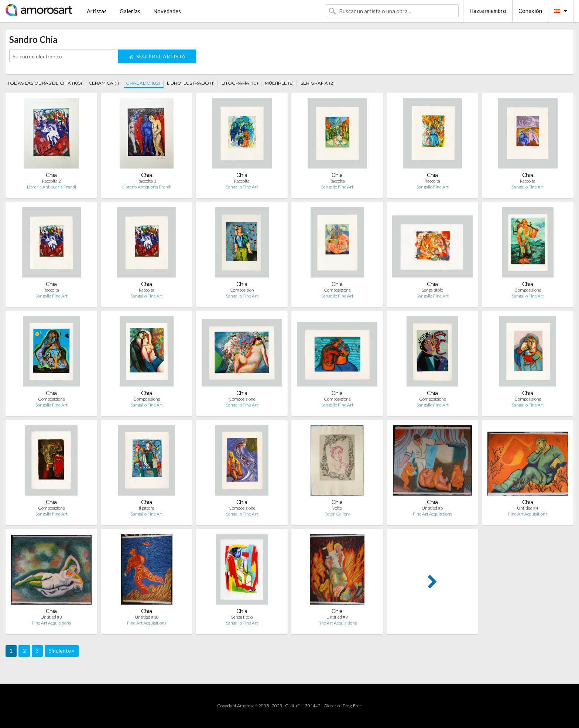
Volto (337, 508)
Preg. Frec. (352, 706)
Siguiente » (61, 651)
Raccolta (242, 181)
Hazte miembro (488, 11)
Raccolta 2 (52, 181)
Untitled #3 (51, 617)
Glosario (332, 706)
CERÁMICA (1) (104, 83)
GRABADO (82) (143, 83)
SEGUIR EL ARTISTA (157, 56)
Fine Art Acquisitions (432, 514)
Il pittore (147, 508)
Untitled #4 (528, 508)
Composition (242, 290)
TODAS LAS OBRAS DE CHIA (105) (45, 83)
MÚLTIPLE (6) (279, 83)
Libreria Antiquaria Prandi (52, 187)
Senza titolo (432, 290)
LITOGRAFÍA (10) (240, 83)
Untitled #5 (432, 508)
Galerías (130, 11)
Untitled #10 (147, 617)
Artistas (97, 11)
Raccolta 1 (147, 181)
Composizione (337, 290)
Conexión (530, 11)
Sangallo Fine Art (242, 187)
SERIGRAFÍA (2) (318, 83)
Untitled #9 (337, 617)
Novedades (167, 11)
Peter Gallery (337, 514)
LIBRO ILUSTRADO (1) (191, 83)
